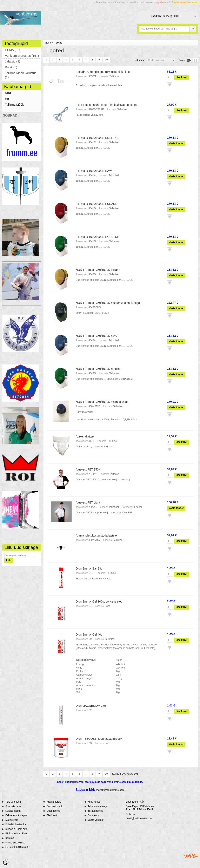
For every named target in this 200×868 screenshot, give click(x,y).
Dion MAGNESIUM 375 (91, 706)
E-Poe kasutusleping (17, 815)
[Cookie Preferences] (6, 862)
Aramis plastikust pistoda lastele (96, 535)
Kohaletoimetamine (16, 824)
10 (106, 60)
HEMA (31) (12, 50)
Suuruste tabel (13, 806)
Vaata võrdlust (96, 820)
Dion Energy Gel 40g (89, 634)
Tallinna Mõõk (14, 104)
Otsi (193, 29)
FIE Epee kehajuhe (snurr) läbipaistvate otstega (106, 105)
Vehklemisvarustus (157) (22, 56)
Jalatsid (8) (12, 61)
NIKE (9, 93)
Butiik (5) (11, 67)
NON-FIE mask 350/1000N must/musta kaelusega (108, 303)
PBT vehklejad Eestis (17, 834)
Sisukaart (52, 815)
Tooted (58, 43)
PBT (8, 99)
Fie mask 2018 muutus (18, 847)
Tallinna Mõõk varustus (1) (21, 75)
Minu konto (94, 802)
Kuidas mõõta (13, 811)
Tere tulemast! (13, 802)
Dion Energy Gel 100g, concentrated (99, 601)
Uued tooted (53, 811)
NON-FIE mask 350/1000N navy (96, 336)
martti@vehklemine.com (110, 790)
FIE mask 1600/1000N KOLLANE (97, 138)
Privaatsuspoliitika (15, 843)
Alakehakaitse (85, 436)
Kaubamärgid (54, 802)
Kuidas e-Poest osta (16, 829)
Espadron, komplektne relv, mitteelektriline (103, 72)
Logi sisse (160, 2)
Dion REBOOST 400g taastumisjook (99, 739)
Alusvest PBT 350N (88, 469)
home (48, 43)
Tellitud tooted (95, 811)
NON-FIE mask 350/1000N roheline (98, 369)
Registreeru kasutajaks (185, 2)
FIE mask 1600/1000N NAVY (94, 171)
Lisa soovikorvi (170, 85)
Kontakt (10, 838)
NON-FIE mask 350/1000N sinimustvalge (102, 402)
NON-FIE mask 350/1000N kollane (98, 270)
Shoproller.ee (191, 856)
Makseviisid (12, 820)
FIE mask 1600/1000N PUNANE (96, 204)
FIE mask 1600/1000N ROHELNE (97, 237)
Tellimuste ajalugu (98, 806)
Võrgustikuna (195, 60)
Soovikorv (93, 815)
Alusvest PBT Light (88, 502)
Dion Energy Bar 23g (89, 568)
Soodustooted (54, 806)
